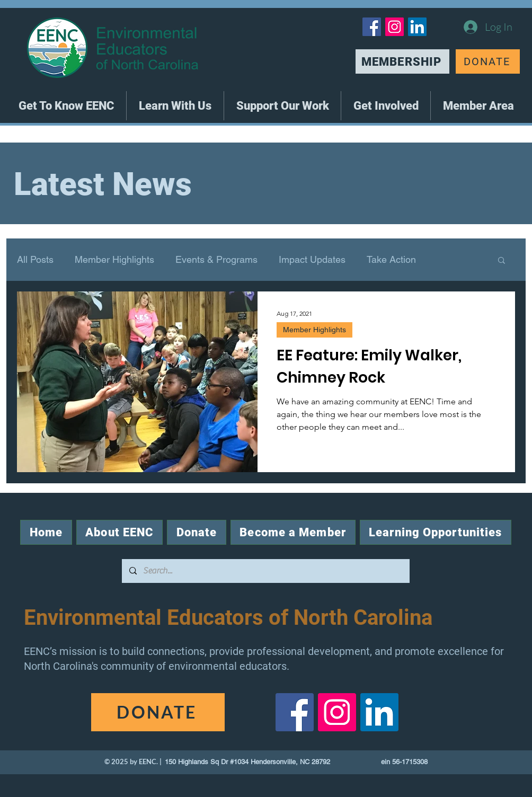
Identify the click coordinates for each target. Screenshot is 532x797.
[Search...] (265, 571)
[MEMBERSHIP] (402, 61)
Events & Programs (216, 259)
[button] (66, 106)
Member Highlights (114, 259)
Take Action (391, 259)
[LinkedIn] (417, 27)
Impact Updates (312, 259)
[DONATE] (488, 61)
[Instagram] (394, 27)
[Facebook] (372, 27)
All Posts (35, 259)
